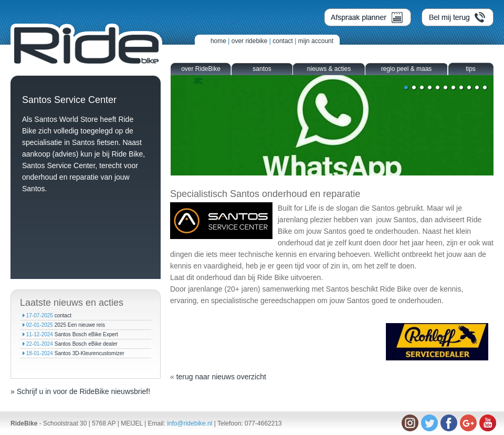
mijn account (316, 41)
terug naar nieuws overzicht (221, 377)
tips (471, 69)
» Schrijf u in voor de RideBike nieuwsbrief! (80, 391)
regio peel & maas (407, 69)
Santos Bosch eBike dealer (86, 344)
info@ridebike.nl (190, 423)
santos (262, 69)
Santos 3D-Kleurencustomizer (90, 353)
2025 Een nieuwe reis (80, 325)
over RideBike (201, 69)
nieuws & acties (329, 69)
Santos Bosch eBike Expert (86, 334)
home (218, 41)
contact (283, 41)
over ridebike (250, 41)
